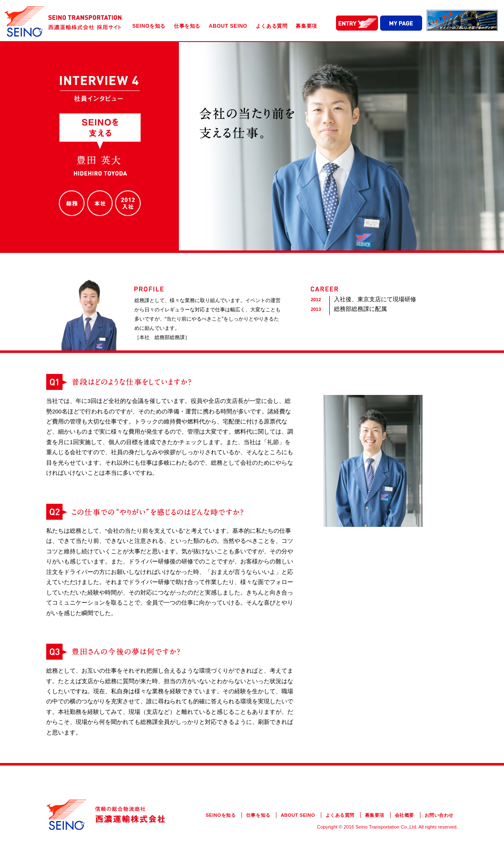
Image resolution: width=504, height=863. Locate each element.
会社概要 (404, 815)
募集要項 (306, 26)
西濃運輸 (63, 22)
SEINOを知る (149, 26)
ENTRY (357, 23)
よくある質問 (272, 26)
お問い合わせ (439, 815)
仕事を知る (187, 26)
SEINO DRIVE (462, 20)
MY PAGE (401, 23)
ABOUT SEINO (228, 26)
